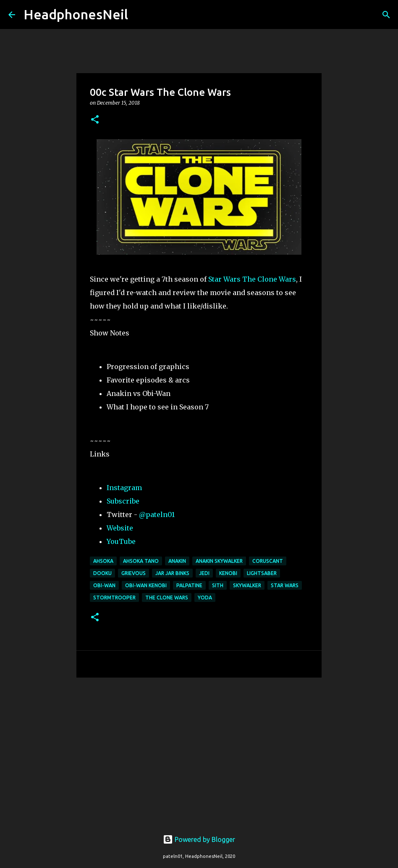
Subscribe (123, 501)
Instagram (124, 488)
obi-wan (104, 585)
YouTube (121, 541)
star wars (285, 585)
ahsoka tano (141, 561)
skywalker (247, 585)
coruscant (268, 561)
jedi (204, 573)
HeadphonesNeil (76, 14)
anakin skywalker (219, 561)
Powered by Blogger (199, 839)
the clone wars (167, 598)
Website (120, 528)
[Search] (140, 15)
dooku (102, 573)
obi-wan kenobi (146, 585)
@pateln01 (157, 514)
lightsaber (262, 573)
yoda (205, 598)
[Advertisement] (199, 749)
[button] (95, 120)
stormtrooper (114, 598)
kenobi (228, 573)
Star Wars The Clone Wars (252, 279)
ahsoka (103, 561)
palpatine (189, 585)
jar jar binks (172, 573)
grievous (134, 573)
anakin (177, 561)
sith (218, 585)
